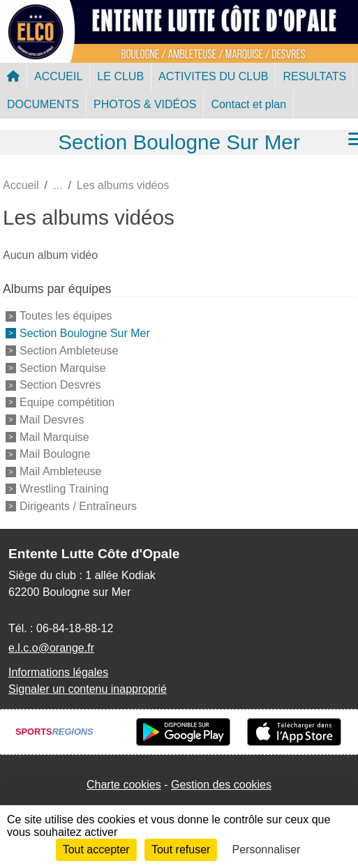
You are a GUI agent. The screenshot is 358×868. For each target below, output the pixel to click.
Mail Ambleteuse (60, 471)
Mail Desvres (52, 420)
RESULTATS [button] (314, 76)
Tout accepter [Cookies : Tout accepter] (96, 850)
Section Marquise (63, 367)
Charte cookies (124, 785)
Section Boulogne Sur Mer (85, 333)
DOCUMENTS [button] (43, 104)
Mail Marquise (54, 436)
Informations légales (58, 672)
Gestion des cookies (221, 785)
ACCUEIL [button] (58, 76)
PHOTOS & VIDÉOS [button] (145, 104)
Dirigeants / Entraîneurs (78, 506)
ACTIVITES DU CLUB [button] (213, 76)
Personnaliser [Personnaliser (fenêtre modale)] (267, 850)
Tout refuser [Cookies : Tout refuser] (181, 850)
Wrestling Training (64, 489)
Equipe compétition (67, 402)
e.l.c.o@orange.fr (51, 648)
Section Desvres (60, 385)
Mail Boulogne (55, 454)
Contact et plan (248, 104)
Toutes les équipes (66, 316)
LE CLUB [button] (120, 76)
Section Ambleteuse (69, 351)
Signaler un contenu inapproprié (88, 689)
